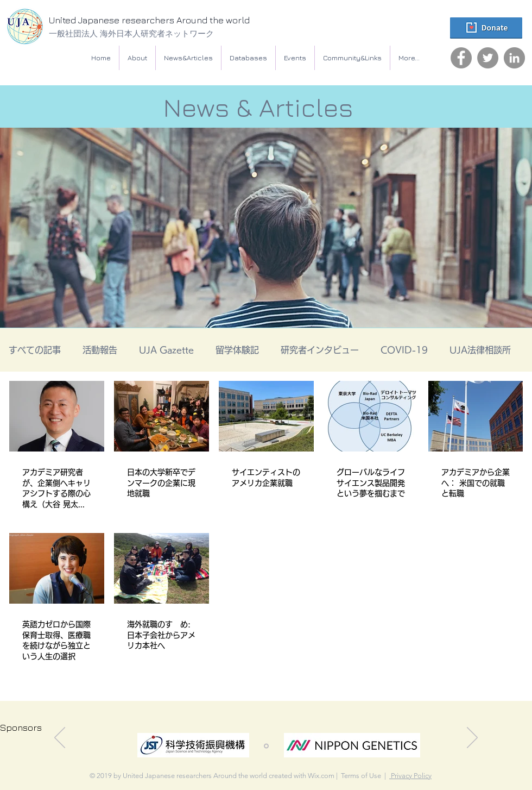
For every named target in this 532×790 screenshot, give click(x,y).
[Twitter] (488, 58)
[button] (248, 58)
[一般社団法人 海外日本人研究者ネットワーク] (160, 33)
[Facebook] (461, 58)
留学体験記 (237, 350)
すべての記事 (35, 350)
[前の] (60, 738)
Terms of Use (361, 776)
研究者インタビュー (320, 350)
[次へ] (472, 738)
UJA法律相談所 (480, 350)
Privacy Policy (410, 776)
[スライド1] (266, 746)
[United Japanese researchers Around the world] (171, 21)
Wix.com (321, 776)
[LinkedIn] (514, 58)
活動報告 (100, 350)
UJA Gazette (166, 350)
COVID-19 (404, 350)
